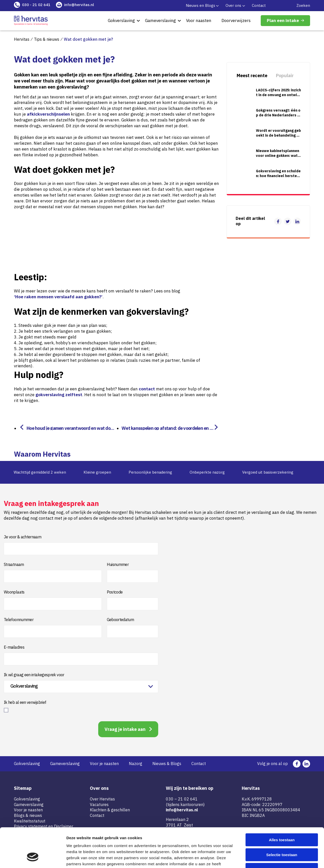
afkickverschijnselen (48, 114)
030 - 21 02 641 (36, 5)
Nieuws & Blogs (167, 764)
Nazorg (136, 764)
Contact (259, 5)
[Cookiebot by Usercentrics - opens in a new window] (33, 858)
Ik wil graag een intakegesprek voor (34, 675)
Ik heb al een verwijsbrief (25, 702)
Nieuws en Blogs (200, 5)
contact (147, 389)
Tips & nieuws (47, 39)
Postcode (115, 592)
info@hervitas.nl (79, 5)
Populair (285, 76)
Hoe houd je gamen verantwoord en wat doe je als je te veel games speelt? (71, 428)
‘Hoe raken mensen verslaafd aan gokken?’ (58, 297)
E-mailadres (14, 647)
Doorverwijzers (236, 20)
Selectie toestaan (282, 821)
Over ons (233, 5)
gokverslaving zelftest (59, 395)
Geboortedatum (120, 620)
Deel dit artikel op (250, 221)
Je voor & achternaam (23, 537)
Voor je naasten (104, 764)
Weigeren (282, 836)
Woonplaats (14, 592)
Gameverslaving (160, 20)
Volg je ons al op (272, 764)
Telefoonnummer (19, 620)
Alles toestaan (282, 806)
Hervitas (22, 39)
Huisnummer (118, 564)
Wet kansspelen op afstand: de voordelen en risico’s (167, 428)
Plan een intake (283, 20)
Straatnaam (14, 564)
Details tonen (274, 858)
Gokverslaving (121, 20)
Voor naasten (199, 20)
